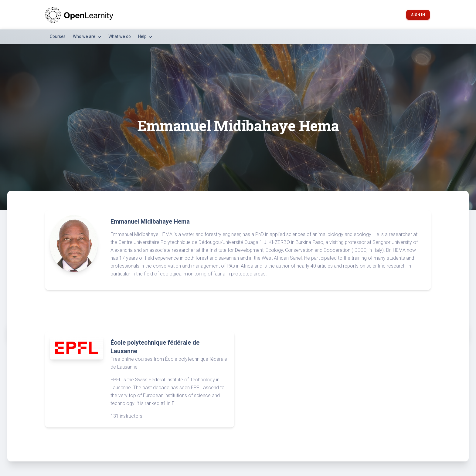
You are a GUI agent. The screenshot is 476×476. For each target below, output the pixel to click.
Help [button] (143, 36)
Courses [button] (58, 36)
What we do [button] (120, 36)
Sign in (418, 15)
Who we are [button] (85, 36)
